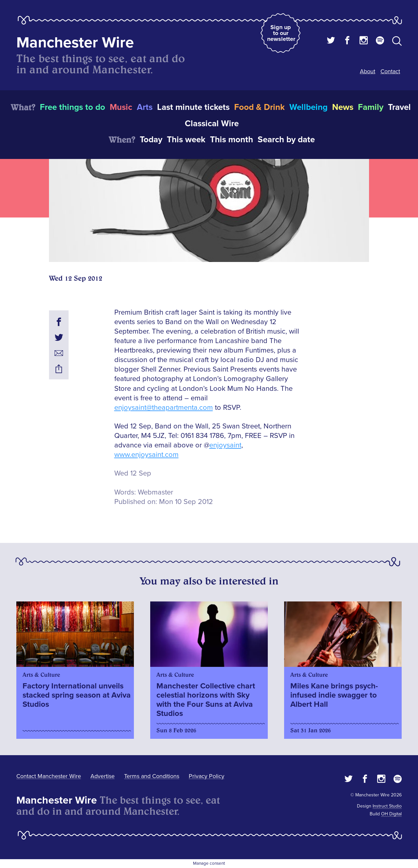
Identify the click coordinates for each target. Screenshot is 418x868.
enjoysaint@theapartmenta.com (164, 408)
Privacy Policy (207, 776)
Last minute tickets (193, 107)
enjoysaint (225, 445)
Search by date (286, 140)
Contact (390, 71)
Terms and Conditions (152, 776)
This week (186, 140)
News (343, 107)
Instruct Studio (387, 806)
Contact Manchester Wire (49, 776)
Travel (399, 107)
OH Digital (391, 814)
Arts (145, 107)
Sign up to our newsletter (281, 33)
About (368, 71)
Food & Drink (259, 107)
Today (151, 140)
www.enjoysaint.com (146, 455)
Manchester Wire (75, 43)
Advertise (103, 776)
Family (371, 107)
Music (121, 107)
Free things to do (72, 107)
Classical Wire (212, 124)
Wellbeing (308, 107)
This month (232, 140)
